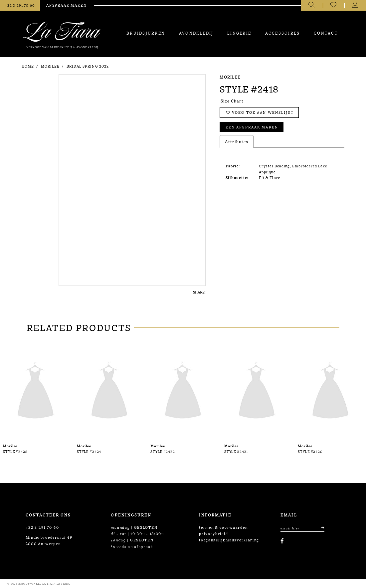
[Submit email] (320, 528)
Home (28, 66)
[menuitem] (146, 33)
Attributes (237, 141)
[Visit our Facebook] (282, 541)
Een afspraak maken (252, 127)
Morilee (50, 66)
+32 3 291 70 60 (42, 527)
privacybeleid (213, 533)
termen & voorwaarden (223, 527)
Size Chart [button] (232, 101)
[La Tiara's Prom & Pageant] (62, 35)
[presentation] (36, 392)
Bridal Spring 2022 (88, 66)
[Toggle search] (312, 5)
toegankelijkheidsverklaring (229, 540)
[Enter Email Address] (302, 528)
